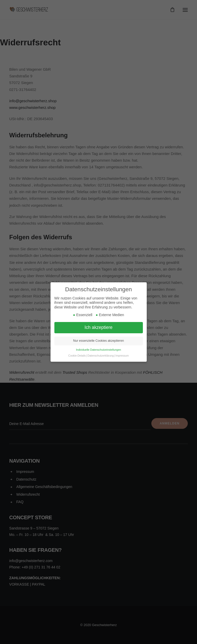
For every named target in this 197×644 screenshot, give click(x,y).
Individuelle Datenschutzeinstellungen (98, 350)
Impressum (122, 356)
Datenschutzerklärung (101, 356)
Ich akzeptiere (99, 327)
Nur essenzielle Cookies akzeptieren (98, 341)
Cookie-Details (77, 356)
